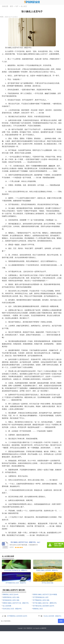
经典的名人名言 (38, 609)
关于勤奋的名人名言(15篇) (41, 600)
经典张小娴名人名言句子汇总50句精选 (45, 594)
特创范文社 (29, 628)
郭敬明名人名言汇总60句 (10, 594)
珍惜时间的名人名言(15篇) (11, 597)
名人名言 (24, 6)
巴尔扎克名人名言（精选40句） (13, 609)
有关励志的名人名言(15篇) (11, 600)
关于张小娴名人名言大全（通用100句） (45, 603)
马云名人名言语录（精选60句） (53, 616)
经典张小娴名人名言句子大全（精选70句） (16, 603)
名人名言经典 (7, 606)
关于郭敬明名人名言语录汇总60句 (17, 616)
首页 (11, 6)
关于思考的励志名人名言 (41, 597)
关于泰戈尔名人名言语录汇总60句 (43, 606)
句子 (17, 6)
